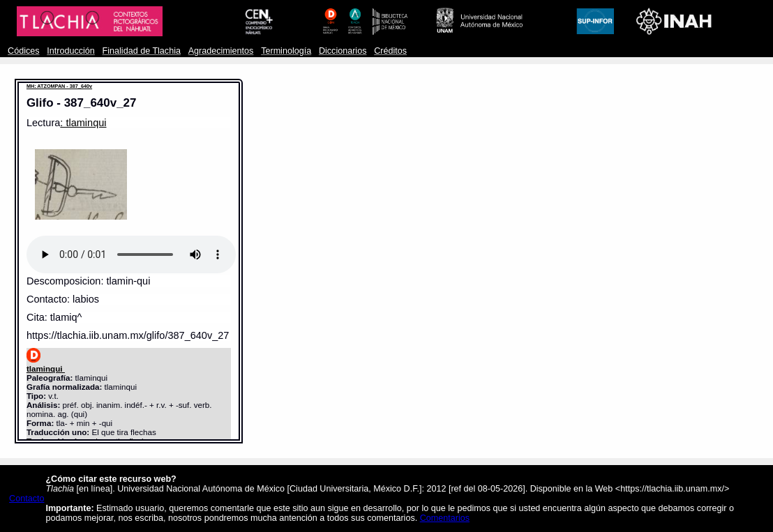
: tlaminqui (83, 123)
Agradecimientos (221, 51)
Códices (23, 51)
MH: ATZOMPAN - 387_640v (59, 86)
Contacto (27, 499)
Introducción (71, 51)
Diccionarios (343, 51)
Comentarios (445, 518)
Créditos (390, 51)
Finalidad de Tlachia (142, 51)
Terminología (286, 51)
